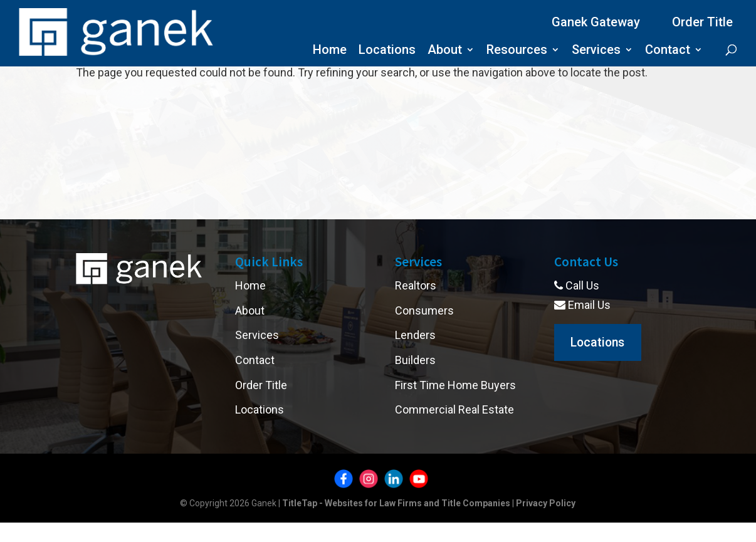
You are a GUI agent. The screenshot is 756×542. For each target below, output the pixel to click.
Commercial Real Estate (454, 409)
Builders (415, 360)
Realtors (416, 285)
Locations (387, 51)
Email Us (582, 305)
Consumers (424, 310)
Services (596, 51)
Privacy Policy (546, 503)
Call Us (577, 285)
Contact (668, 51)
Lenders (415, 335)
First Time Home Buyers (455, 385)
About (445, 51)
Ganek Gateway (596, 22)
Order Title (702, 22)
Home (330, 51)
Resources (517, 51)
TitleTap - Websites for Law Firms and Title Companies (396, 503)
